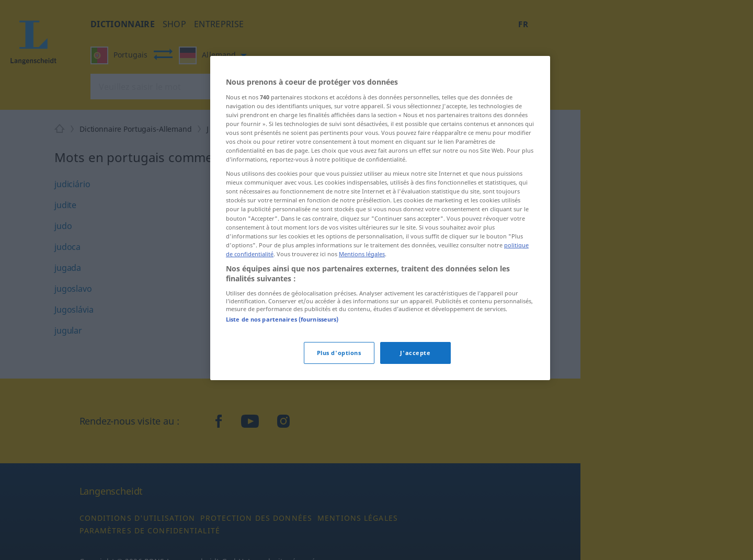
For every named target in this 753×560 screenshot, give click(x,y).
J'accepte (415, 353)
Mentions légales (362, 254)
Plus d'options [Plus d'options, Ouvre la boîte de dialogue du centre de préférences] (339, 353)
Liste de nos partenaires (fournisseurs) (282, 319)
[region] (380, 218)
